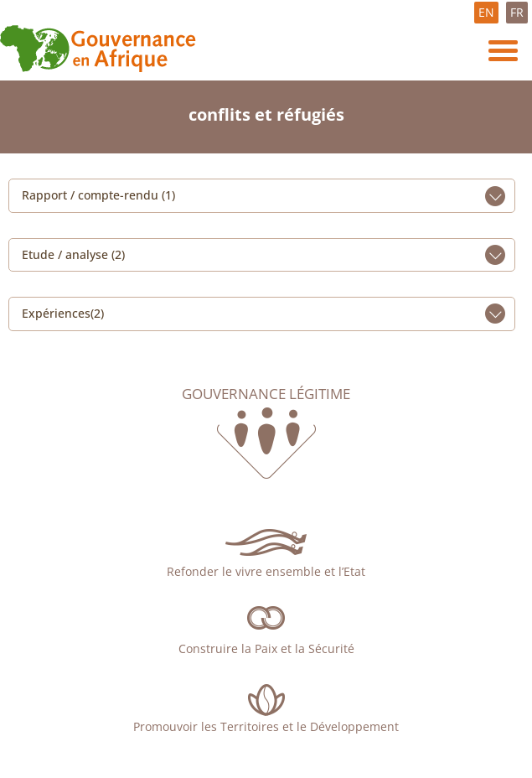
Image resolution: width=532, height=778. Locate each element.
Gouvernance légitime (266, 394)
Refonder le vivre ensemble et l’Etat (266, 571)
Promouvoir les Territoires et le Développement (266, 726)
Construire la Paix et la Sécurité (266, 648)
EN (486, 12)
